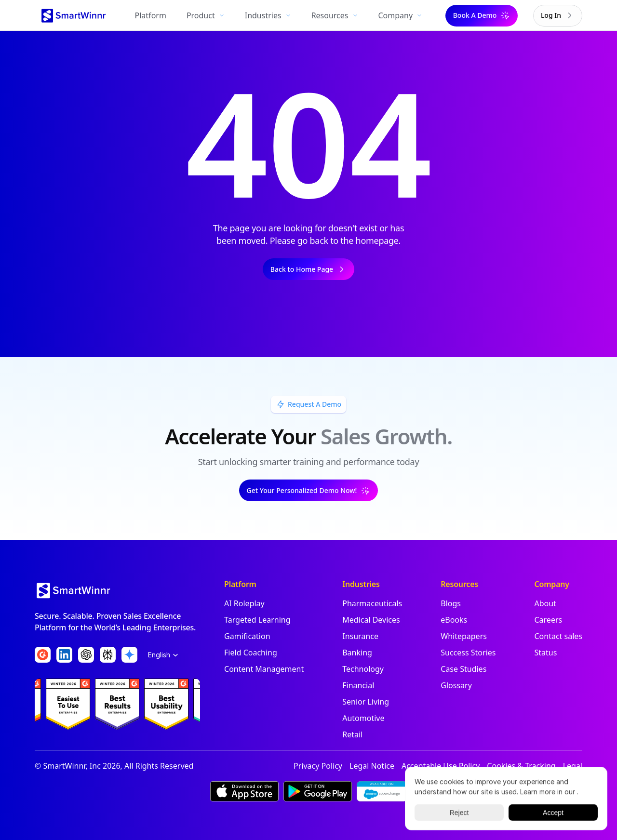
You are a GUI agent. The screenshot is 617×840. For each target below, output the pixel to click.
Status (545, 653)
